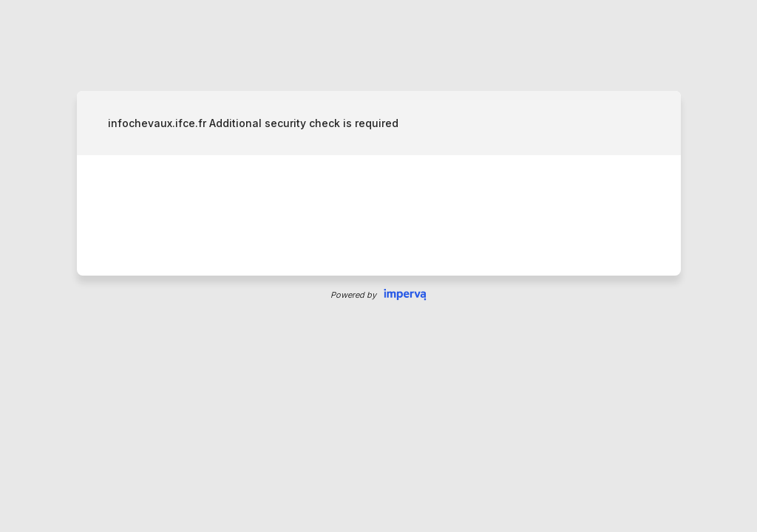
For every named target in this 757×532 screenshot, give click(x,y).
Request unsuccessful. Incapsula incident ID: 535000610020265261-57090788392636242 (378, 266)
